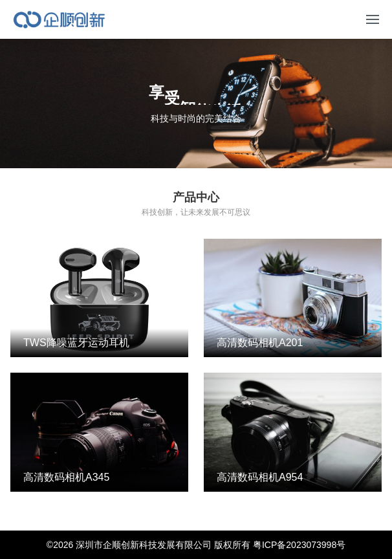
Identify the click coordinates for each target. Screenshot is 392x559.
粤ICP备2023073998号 (299, 545)
